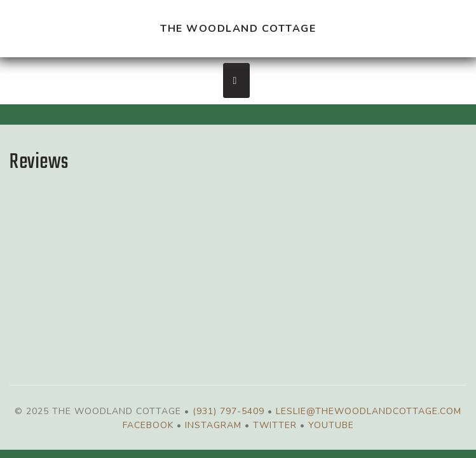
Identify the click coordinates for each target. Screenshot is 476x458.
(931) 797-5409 (228, 411)
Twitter (275, 425)
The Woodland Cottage (238, 29)
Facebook (148, 425)
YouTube (331, 425)
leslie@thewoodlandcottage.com (369, 411)
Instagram (213, 425)
